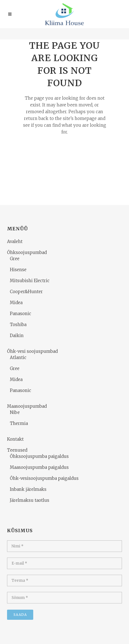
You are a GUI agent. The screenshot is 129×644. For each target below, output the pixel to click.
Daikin (17, 336)
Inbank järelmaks (28, 489)
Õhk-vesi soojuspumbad (32, 351)
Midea (16, 303)
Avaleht (15, 241)
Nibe (15, 412)
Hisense (18, 270)
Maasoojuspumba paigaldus (39, 467)
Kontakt (15, 439)
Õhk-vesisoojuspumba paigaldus (44, 478)
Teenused (17, 450)
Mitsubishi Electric (30, 281)
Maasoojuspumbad (27, 406)
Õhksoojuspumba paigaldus (39, 456)
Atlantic (18, 357)
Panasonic (21, 314)
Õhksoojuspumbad (27, 252)
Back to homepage (64, 155)
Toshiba (18, 325)
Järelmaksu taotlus (30, 500)
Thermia (19, 423)
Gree (15, 259)
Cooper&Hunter (26, 292)
